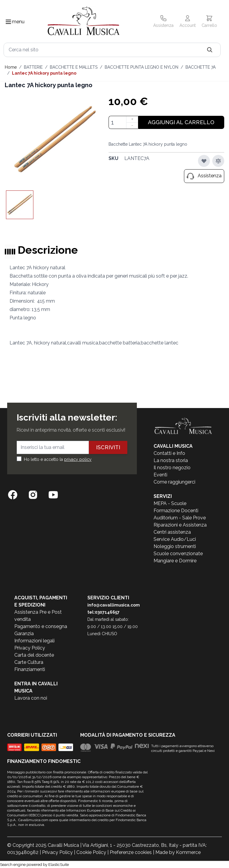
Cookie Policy (91, 852)
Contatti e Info (169, 453)
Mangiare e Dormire (175, 561)
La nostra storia (171, 460)
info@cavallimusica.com (114, 605)
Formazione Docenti (176, 511)
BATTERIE (33, 67)
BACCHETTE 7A (201, 67)
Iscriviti (108, 447)
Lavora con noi (31, 698)
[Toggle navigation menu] (8, 22)
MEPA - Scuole (170, 503)
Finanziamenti (30, 669)
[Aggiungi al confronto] (218, 161)
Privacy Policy (30, 648)
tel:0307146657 (103, 612)
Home (11, 67)
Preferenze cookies (131, 852)
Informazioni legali (34, 641)
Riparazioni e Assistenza (180, 525)
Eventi (160, 475)
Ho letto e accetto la (58, 459)
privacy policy (78, 459)
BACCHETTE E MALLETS (74, 67)
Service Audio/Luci (175, 539)
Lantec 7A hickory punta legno (44, 73)
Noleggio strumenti (175, 546)
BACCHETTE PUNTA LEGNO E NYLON (141, 67)
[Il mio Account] (188, 22)
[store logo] (84, 22)
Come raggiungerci (174, 482)
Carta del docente (34, 655)
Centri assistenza (172, 532)
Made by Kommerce (178, 852)
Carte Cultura (29, 662)
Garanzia (24, 634)
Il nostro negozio (172, 468)
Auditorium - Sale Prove (180, 518)
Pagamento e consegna (41, 626)
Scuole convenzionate (178, 554)
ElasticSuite (59, 865)
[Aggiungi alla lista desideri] (204, 161)
